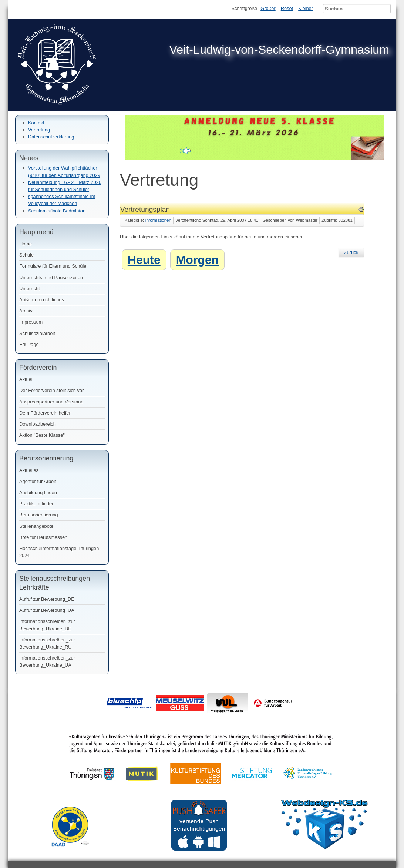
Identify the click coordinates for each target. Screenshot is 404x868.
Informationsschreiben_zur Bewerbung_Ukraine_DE (47, 625)
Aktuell (26, 379)
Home (26, 244)
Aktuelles (29, 470)
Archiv (26, 311)
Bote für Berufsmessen (43, 537)
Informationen (158, 220)
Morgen (198, 260)
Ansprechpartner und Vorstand (51, 402)
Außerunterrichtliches (42, 300)
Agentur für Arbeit (38, 481)
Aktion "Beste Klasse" (42, 435)
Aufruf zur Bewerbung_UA (47, 610)
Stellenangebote (36, 526)
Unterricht (29, 289)
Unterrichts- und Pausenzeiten (51, 277)
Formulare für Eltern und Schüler (54, 266)
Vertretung (39, 130)
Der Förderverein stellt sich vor (51, 390)
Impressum (31, 322)
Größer (268, 8)
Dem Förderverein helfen (46, 413)
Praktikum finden (37, 504)
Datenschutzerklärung (51, 137)
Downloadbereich (38, 424)
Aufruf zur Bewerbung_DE (47, 599)
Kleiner (306, 8)
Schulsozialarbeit (37, 333)
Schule (26, 255)
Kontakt (36, 123)
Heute (144, 260)
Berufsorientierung (39, 515)
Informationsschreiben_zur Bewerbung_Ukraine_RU (47, 643)
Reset (287, 8)
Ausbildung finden (38, 492)
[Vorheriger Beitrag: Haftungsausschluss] (351, 252)
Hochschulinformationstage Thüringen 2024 (59, 552)
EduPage (29, 344)
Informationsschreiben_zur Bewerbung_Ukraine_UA (47, 661)
